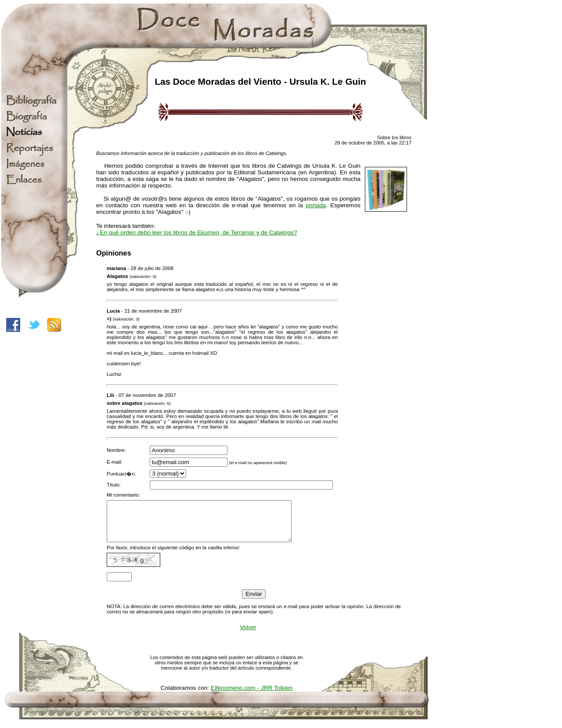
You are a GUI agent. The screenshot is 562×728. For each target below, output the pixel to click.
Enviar (254, 602)
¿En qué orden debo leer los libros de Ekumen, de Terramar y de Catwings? (197, 232)
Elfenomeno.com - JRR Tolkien (252, 696)
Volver (248, 635)
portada (316, 205)
